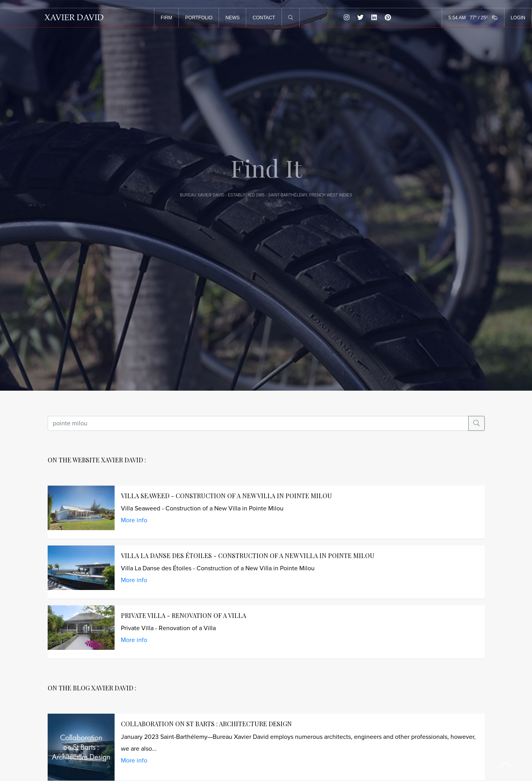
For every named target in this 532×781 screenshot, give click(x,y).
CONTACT (266, 18)
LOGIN (518, 18)
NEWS (235, 18)
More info (134, 520)
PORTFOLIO (201, 18)
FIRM (169, 18)
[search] (258, 423)
